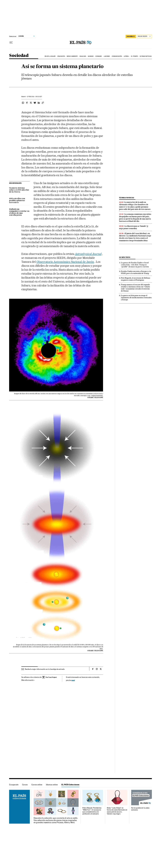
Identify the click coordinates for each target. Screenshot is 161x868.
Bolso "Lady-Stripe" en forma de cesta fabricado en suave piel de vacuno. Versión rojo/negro (117, 811)
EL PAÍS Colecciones (70, 785)
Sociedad (19, 56)
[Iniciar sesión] (144, 36)
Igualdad (83, 56)
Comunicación (117, 56)
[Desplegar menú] (11, 43)
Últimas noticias (146, 56)
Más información (28, 680)
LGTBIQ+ (127, 56)
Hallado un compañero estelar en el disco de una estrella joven (19, 212)
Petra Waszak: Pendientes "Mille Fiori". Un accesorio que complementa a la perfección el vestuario (92, 811)
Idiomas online (52, 785)
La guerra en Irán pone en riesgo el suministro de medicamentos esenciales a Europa (136, 298)
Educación (61, 56)
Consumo (99, 56)
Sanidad (91, 56)
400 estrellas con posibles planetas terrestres (17, 201)
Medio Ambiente (72, 56)
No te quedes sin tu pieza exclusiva (140, 809)
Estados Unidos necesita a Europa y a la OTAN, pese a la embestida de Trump (136, 272)
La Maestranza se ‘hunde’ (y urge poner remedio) (134, 227)
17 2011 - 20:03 (34, 97)
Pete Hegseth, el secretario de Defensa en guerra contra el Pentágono (136, 279)
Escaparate (14, 785)
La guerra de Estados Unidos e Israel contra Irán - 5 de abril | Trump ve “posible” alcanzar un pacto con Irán (135, 265)
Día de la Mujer (50, 56)
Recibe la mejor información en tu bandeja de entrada (45, 669)
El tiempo (134, 56)
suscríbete (131, 36)
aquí (73, 680)
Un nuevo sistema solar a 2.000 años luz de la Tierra (19, 190)
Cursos (25, 785)
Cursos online (37, 785)
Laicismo (107, 56)
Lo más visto (125, 257)
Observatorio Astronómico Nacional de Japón (65, 262)
